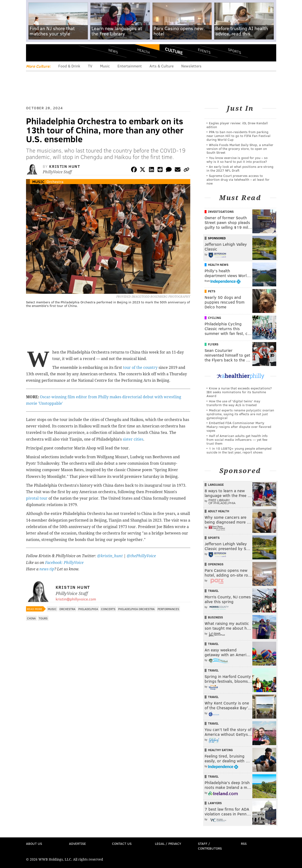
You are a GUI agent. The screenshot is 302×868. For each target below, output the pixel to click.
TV (90, 66)
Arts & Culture (162, 66)
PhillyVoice (59, 53)
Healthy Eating (220, 750)
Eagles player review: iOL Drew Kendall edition (237, 125)
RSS (244, 843)
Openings (216, 564)
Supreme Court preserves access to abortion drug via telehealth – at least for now (238, 179)
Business (215, 617)
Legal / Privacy (168, 843)
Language (216, 485)
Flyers (213, 344)
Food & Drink (69, 66)
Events (204, 51)
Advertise (77, 843)
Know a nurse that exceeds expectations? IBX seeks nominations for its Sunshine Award (239, 392)
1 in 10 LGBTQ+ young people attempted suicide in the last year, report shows (239, 450)
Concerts (108, 609)
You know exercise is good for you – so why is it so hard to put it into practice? (237, 160)
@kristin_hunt (110, 556)
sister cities (133, 439)
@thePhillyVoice (141, 556)
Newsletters (191, 66)
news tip (47, 569)
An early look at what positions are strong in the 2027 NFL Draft (240, 168)
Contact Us (122, 843)
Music (105, 66)
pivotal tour (37, 498)
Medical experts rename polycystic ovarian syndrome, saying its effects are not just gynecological (240, 414)
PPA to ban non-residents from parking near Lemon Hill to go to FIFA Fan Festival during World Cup (238, 136)
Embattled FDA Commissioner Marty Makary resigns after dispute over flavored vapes (239, 427)
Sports (234, 51)
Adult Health (219, 511)
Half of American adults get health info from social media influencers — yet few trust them (237, 439)
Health (143, 51)
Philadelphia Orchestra (136, 609)
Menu (34, 53)
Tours (43, 618)
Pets (212, 291)
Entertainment (130, 66)
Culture (174, 51)
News (113, 51)
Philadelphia (88, 609)
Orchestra (55, 182)
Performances (168, 609)
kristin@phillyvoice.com (76, 599)
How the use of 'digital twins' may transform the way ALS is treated (233, 403)
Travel (213, 591)
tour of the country (140, 368)
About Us (34, 843)
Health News (218, 265)
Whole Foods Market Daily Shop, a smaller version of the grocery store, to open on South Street (240, 149)
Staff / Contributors (210, 846)
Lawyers (215, 803)
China (31, 618)
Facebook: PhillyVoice (64, 563)
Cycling (215, 318)
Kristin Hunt (65, 166)
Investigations (221, 212)
